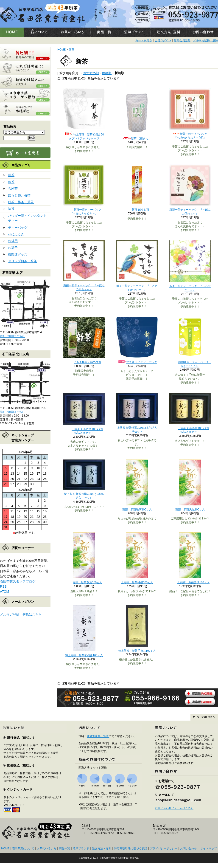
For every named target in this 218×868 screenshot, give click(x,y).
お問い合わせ (188, 848)
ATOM (4, 592)
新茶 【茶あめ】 (137, 138)
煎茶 (11, 182)
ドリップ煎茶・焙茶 (22, 261)
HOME (61, 50)
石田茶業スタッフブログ (18, 581)
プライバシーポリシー (164, 848)
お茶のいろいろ (47, 848)
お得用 (13, 241)
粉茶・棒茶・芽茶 (21, 202)
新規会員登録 (182, 40)
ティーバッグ (18, 228)
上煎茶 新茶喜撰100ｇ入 (190, 582)
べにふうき (16, 234)
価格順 (107, 73)
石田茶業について (23, 848)
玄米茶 (13, 189)
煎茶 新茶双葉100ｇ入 (84, 582)
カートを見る (144, 40)
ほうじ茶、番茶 (19, 195)
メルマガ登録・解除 (206, 40)
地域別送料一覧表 (98, 736)
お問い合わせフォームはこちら (174, 808)
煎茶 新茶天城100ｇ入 (190, 510)
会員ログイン (163, 40)
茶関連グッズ (18, 254)
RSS (3, 586)
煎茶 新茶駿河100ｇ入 (137, 510)
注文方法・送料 (102, 848)
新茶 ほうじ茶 (137, 210)
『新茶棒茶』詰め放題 (84, 362)
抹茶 (11, 209)
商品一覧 (64, 848)
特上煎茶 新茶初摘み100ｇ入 (84, 655)
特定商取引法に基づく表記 (131, 848)
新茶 (11, 175)
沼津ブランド (81, 848)
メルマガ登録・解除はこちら (21, 614)
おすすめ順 (91, 73)
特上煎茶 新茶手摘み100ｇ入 (137, 651)
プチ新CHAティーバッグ (137, 362)
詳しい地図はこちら (12, 336)
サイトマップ (209, 848)
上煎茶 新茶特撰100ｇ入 (137, 582)
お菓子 (13, 248)
